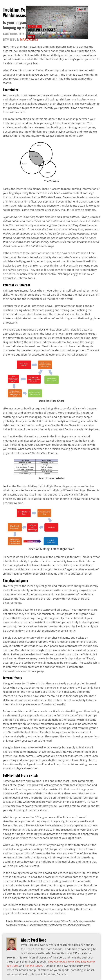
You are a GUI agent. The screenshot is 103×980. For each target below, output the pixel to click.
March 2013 (29, 40)
